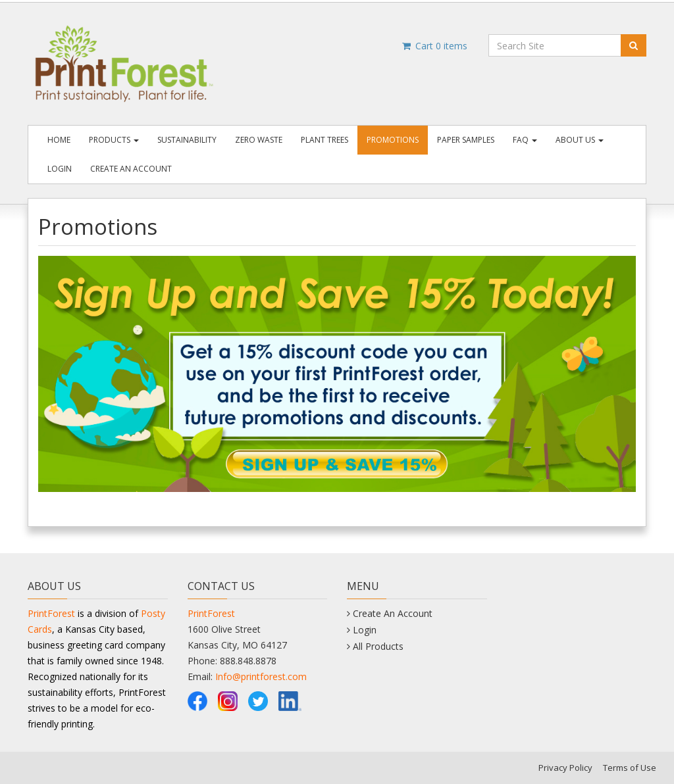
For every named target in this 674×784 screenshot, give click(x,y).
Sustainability (187, 140)
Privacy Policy (565, 768)
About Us (580, 140)
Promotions (393, 140)
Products (114, 140)
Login (60, 169)
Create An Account (131, 169)
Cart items (434, 46)
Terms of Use (630, 768)
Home (59, 140)
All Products (378, 646)
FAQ (525, 140)
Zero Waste (259, 140)
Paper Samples (466, 140)
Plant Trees (324, 140)
